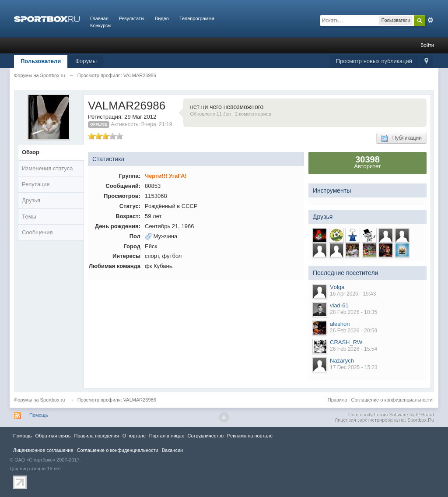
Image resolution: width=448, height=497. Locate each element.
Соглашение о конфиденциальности (392, 400)
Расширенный (430, 20)
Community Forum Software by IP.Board (391, 415)
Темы (29, 217)
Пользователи (41, 61)
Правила (338, 400)
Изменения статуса (47, 168)
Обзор (31, 152)
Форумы (86, 61)
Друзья (31, 200)
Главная (99, 18)
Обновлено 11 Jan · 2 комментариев (230, 114)
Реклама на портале (250, 436)
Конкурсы (101, 25)
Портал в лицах (167, 436)
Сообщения (37, 232)
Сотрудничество (205, 436)
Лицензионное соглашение (43, 450)
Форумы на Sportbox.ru (40, 400)
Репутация (36, 184)
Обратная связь (53, 436)
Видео (162, 18)
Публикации (401, 138)
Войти (427, 45)
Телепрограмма (197, 18)
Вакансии (172, 450)
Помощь (39, 415)
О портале (134, 436)
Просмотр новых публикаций (374, 61)
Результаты (132, 18)
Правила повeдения (96, 436)
